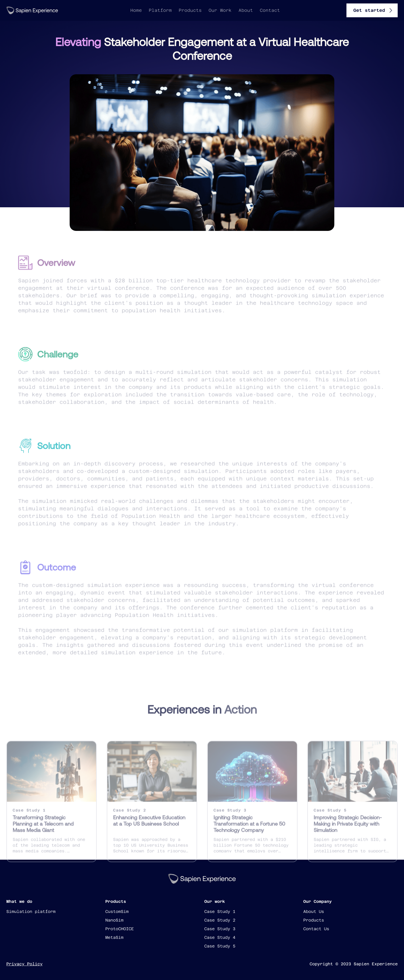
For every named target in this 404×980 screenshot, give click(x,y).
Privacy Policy (24, 964)
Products (190, 10)
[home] (32, 10)
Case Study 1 (220, 911)
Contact (270, 10)
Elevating (78, 42)
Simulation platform (31, 911)
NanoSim (114, 920)
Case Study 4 (220, 937)
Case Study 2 (220, 920)
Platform (160, 10)
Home (136, 10)
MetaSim (114, 937)
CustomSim (117, 911)
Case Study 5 (220, 946)
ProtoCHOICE (120, 929)
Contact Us (316, 929)
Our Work (220, 10)
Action (240, 714)
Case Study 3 (220, 929)
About (246, 10)
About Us (314, 911)
